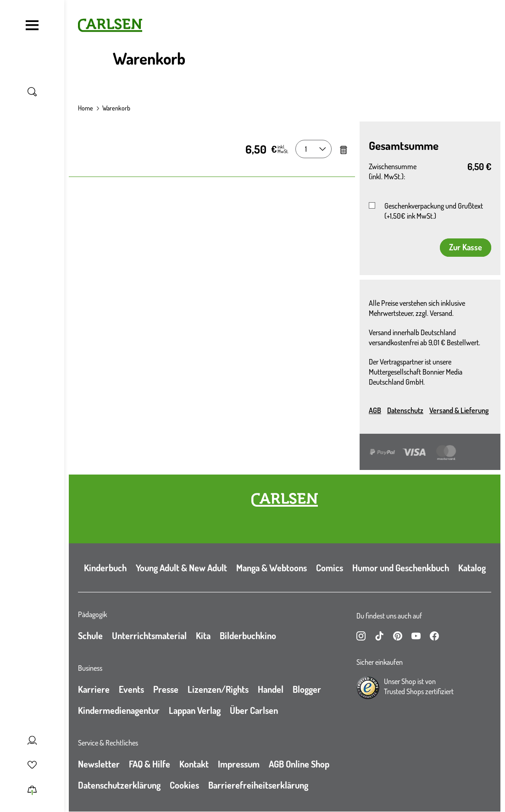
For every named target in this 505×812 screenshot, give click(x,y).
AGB (375, 410)
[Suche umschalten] (32, 92)
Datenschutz (405, 410)
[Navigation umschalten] (32, 25)
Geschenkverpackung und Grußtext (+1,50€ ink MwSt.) (434, 211)
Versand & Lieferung (459, 410)
